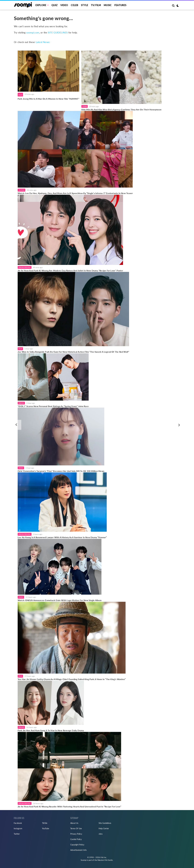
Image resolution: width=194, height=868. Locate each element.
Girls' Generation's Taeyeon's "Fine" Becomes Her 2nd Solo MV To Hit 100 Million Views (61, 471)
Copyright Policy (77, 845)
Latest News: (43, 42)
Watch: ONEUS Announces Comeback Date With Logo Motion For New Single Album (60, 600)
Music (108, 5)
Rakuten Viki (103, 860)
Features (120, 5)
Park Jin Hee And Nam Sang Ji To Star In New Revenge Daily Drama (51, 730)
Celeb (75, 5)
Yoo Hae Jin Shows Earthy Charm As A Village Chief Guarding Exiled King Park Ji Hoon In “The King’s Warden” (72, 679)
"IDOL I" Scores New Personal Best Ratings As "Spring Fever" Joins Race (53, 406)
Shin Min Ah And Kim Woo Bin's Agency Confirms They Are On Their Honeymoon (121, 109)
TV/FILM (96, 5)
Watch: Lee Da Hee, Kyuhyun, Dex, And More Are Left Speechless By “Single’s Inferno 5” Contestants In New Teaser (75, 193)
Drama (21, 403)
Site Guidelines (105, 823)
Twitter (17, 834)
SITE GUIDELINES (58, 32)
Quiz (54, 5)
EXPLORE (41, 5)
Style (85, 5)
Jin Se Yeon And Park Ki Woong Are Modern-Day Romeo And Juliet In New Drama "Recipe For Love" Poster (70, 270)
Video (64, 5)
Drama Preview (25, 267)
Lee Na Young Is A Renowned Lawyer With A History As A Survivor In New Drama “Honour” (62, 537)
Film (20, 95)
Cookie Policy (76, 839)
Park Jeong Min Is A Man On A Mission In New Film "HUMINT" (48, 99)
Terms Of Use (76, 828)
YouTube (46, 828)
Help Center (104, 828)
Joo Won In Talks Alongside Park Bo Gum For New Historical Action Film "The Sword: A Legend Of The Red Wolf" (73, 352)
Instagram (18, 828)
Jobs (101, 834)
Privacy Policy (76, 834)
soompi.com (33, 32)
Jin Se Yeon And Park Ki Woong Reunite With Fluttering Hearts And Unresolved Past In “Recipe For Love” (69, 806)
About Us (74, 823)
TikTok (45, 823)
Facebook (18, 823)
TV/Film (21, 190)
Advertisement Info (79, 850)
